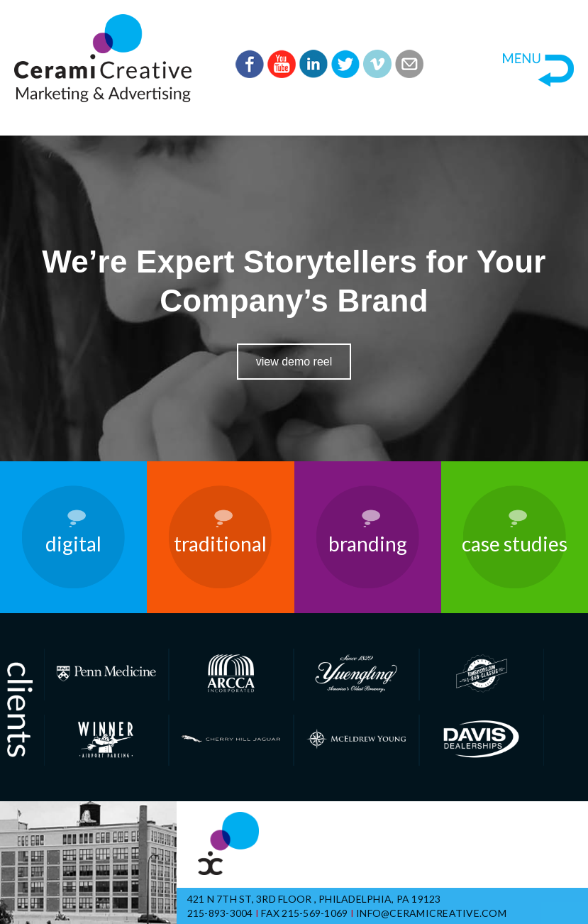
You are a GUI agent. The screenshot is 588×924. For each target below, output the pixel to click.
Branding (368, 544)
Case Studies (515, 544)
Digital (73, 544)
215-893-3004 (220, 913)
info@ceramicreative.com (431, 913)
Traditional (220, 544)
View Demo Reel (294, 362)
